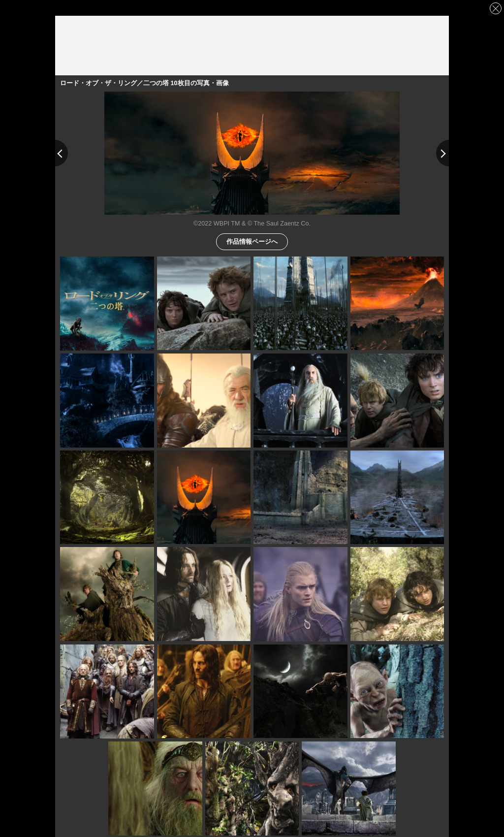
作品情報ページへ (252, 241)
